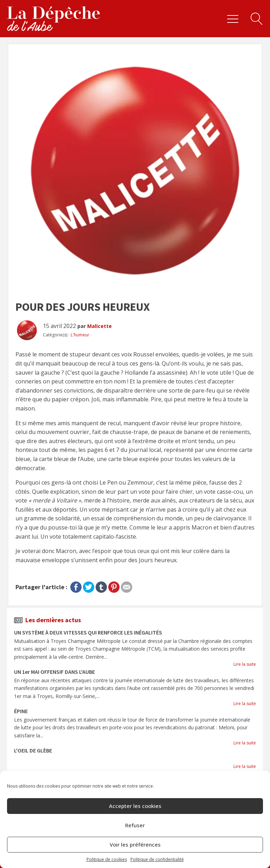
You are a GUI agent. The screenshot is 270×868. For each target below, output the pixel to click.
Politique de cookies (107, 859)
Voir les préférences (135, 844)
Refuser (135, 825)
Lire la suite (245, 664)
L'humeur (80, 335)
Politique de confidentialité (157, 859)
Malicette (99, 326)
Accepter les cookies (135, 806)
